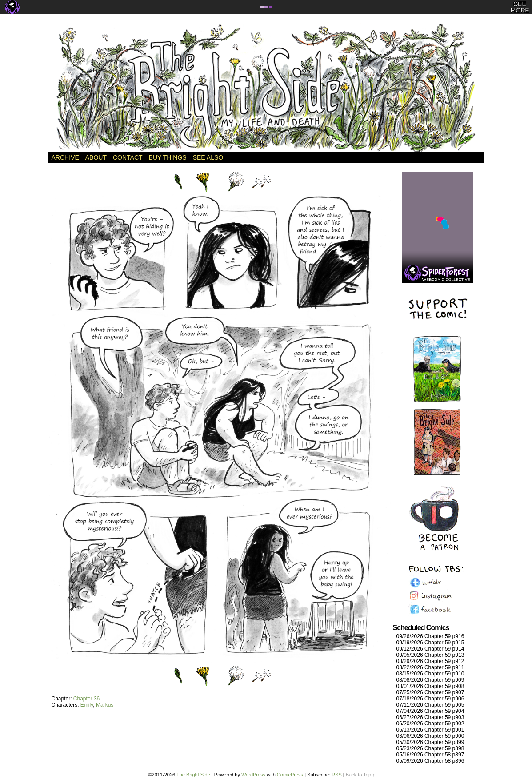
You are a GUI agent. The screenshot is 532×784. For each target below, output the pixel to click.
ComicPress (290, 775)
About (96, 157)
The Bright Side (266, 88)
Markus (105, 705)
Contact (128, 157)
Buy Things (168, 157)
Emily (87, 705)
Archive (65, 157)
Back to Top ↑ (360, 775)
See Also (208, 157)
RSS (337, 775)
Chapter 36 (86, 699)
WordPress (253, 775)
